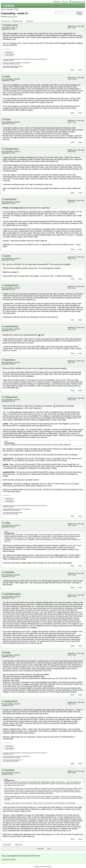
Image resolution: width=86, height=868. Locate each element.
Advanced (80, 14)
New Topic (30, 21)
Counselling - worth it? (10, 27)
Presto (7, 119)
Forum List (7, 21)
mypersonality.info (10, 55)
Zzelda (7, 256)
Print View (40, 848)
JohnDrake (9, 572)
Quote (80, 70)
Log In (66, 2)
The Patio (10, 9)
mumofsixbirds (11, 149)
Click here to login (9, 859)
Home (3, 9)
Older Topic (19, 844)
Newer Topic (7, 844)
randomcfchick (11, 285)
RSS (49, 848)
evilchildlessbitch (12, 594)
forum (38, 867)
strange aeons (12, 17)
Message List (18, 21)
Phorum (49, 867)
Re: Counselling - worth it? (11, 79)
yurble (7, 76)
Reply (73, 70)
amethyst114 (10, 199)
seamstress (10, 360)
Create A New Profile (78, 2)
